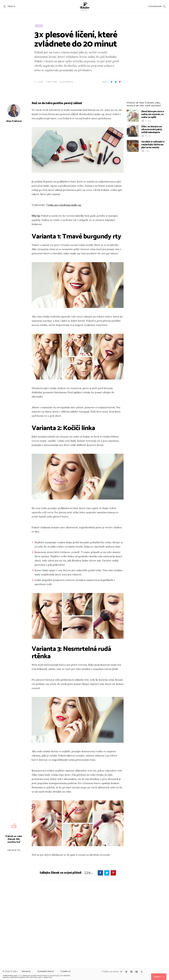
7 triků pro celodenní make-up (64, 273)
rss (142, 972)
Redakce (26, 971)
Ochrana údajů (45, 971)
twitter (116, 82)
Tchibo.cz (65, 971)
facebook (112, 82)
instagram (131, 972)
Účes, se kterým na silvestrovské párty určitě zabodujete (152, 197)
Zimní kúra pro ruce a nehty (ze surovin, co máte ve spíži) (152, 182)
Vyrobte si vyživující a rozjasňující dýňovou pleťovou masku (153, 212)
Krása (39, 26)
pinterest (120, 82)
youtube (137, 972)
